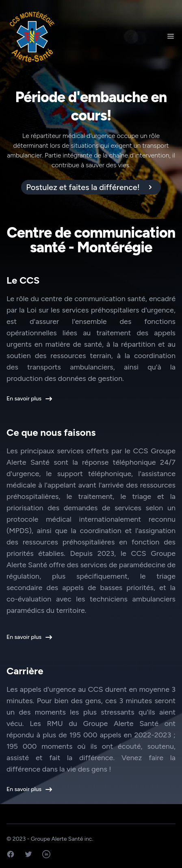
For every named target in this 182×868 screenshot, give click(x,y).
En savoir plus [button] (29, 399)
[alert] (91, 187)
